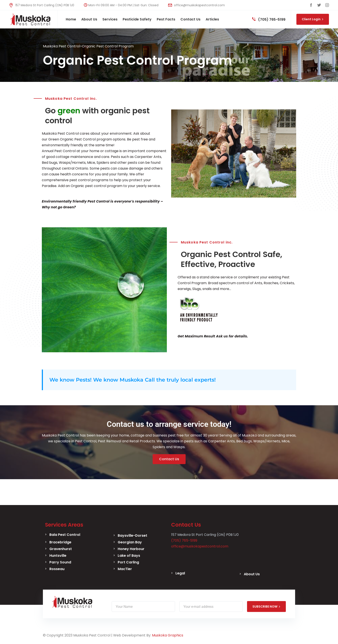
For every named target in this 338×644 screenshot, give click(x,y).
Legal (180, 573)
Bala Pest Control (65, 535)
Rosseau (57, 569)
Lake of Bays (129, 556)
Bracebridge (60, 542)
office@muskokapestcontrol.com (196, 5)
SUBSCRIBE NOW (266, 607)
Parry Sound (60, 562)
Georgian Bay (130, 542)
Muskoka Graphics (168, 635)
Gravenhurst (61, 549)
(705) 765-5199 (269, 19)
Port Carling (128, 562)
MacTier (125, 569)
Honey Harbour (131, 549)
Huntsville (58, 556)
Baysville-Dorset (132, 536)
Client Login (313, 19)
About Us (252, 574)
